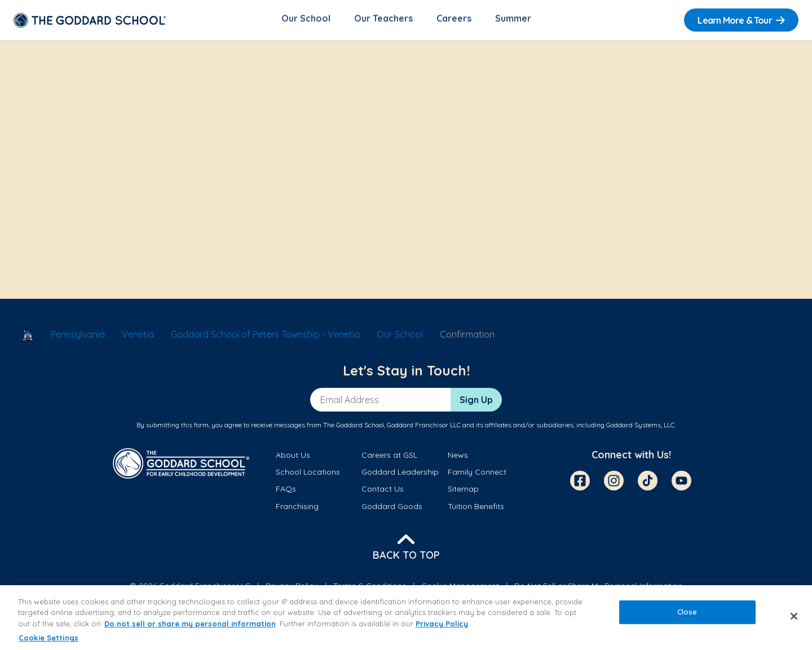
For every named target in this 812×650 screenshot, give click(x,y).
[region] (406, 618)
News (458, 457)
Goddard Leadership (400, 474)
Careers (454, 20)
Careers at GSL (389, 457)
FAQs (286, 491)
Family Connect (477, 474)
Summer (513, 20)
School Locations (308, 474)
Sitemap (463, 491)
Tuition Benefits (476, 508)
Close (687, 612)
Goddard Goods (392, 508)
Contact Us (383, 491)
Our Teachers (383, 20)
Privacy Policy (442, 624)
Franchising (297, 508)
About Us (293, 457)
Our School (306, 20)
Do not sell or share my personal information (190, 624)
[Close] (794, 616)
